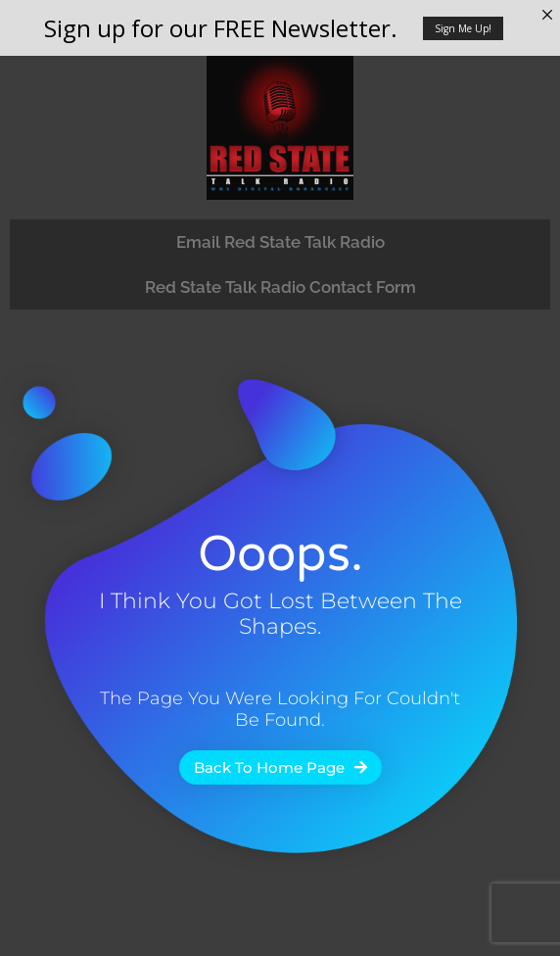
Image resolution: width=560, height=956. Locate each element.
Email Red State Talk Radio (280, 242)
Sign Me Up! (463, 28)
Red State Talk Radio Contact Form (280, 287)
